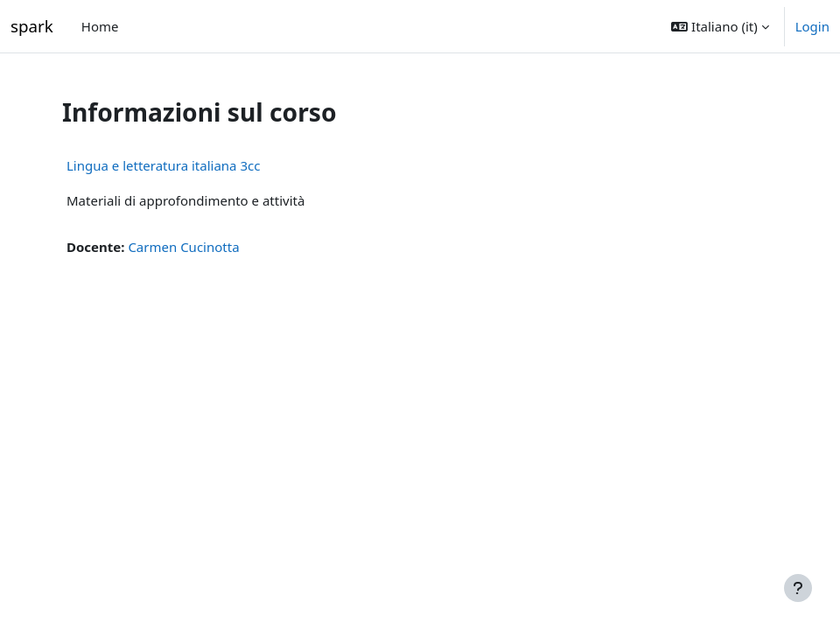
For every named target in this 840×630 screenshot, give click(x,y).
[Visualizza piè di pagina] (798, 588)
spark (32, 26)
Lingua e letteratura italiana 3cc (163, 165)
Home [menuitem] (100, 26)
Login (812, 26)
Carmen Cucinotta (183, 247)
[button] (720, 26)
